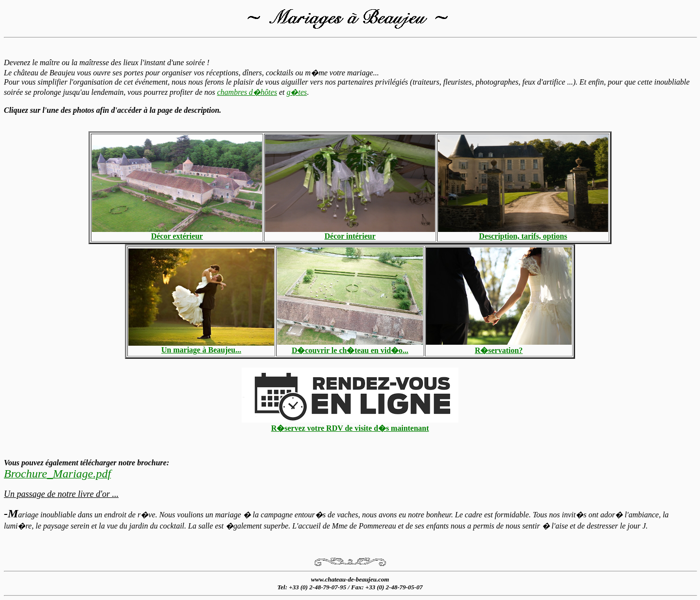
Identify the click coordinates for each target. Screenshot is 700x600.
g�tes (297, 92)
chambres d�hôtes (247, 92)
